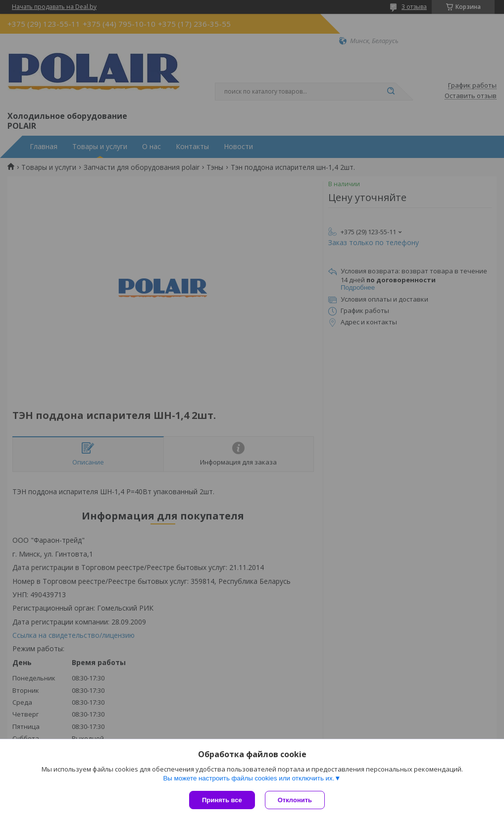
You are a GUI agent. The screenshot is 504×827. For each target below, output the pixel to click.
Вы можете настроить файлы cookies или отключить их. (249, 778)
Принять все (222, 800)
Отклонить (295, 800)
